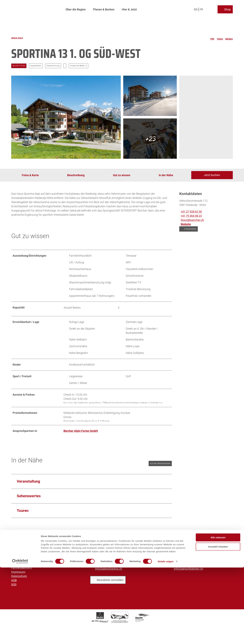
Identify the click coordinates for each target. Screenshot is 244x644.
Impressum (18, 576)
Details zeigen (165, 638)
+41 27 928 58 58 (106, 566)
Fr (201, 8)
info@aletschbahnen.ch (188, 573)
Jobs (14, 555)
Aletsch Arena (17, 38)
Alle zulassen (218, 614)
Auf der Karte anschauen (160, 467)
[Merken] (229, 38)
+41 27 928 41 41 (184, 566)
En (196, 8)
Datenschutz (19, 580)
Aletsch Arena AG (22, 546)
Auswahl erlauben (218, 623)
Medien (16, 559)
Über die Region (76, 9)
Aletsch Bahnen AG (23, 551)
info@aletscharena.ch (109, 573)
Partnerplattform (22, 572)
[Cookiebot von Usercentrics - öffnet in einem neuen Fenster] (20, 638)
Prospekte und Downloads (27, 567)
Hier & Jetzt (129, 9)
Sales (15, 563)
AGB (14, 584)
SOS (14, 588)
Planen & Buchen (104, 9)
